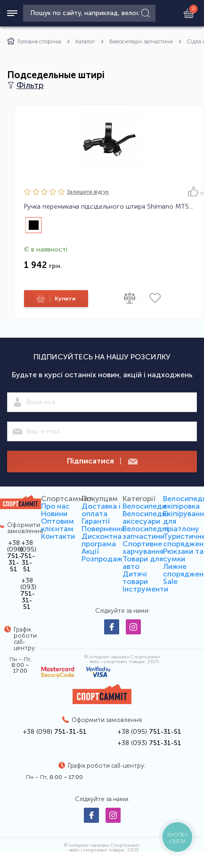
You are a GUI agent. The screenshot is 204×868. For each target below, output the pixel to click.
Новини (54, 514)
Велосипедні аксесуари (145, 517)
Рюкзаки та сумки (183, 555)
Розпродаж (102, 559)
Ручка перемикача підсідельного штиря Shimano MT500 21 (109, 207)
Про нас (55, 506)
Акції (90, 551)
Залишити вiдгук (88, 192)
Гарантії (96, 521)
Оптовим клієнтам (57, 525)
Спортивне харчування (143, 548)
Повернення (103, 529)
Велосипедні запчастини (141, 41)
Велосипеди (144, 506)
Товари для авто (143, 563)
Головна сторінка (34, 41)
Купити (55, 299)
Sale (170, 581)
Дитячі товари (135, 578)
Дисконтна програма (102, 540)
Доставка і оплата (101, 510)
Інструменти (145, 589)
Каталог (85, 41)
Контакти (58, 536)
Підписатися (102, 461)
